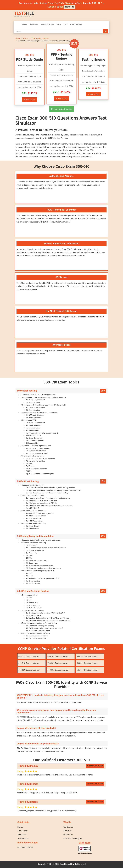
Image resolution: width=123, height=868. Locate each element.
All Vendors (34, 24)
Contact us (68, 827)
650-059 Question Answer (29, 670)
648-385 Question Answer (58, 670)
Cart (66, 24)
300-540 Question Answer (29, 663)
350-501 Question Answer (87, 656)
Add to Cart (29, 99)
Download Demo (61, 109)
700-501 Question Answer (58, 663)
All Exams (22, 834)
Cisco (25, 38)
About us (67, 831)
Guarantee (68, 834)
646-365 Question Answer (87, 670)
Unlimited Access (47, 24)
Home (24, 24)
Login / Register (76, 24)
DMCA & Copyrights (73, 838)
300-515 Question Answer (29, 656)
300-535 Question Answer (58, 656)
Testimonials (23, 838)
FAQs (59, 24)
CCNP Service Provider (40, 38)
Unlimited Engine (25, 847)
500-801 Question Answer (87, 663)
